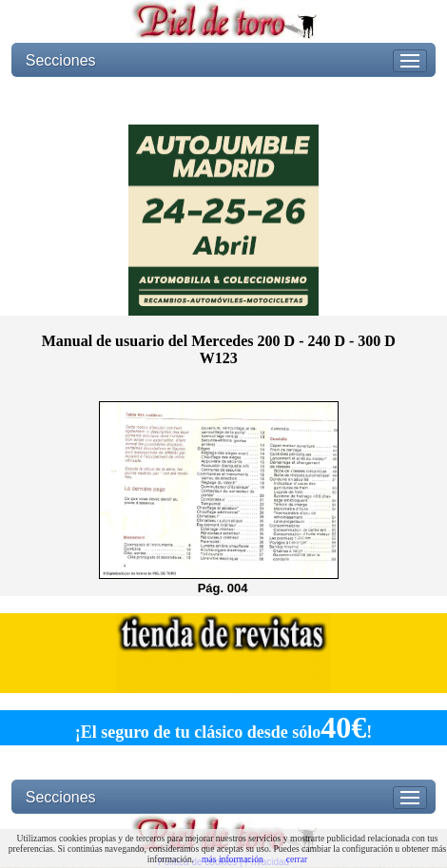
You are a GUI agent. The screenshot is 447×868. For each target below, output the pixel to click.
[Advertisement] (223, 101)
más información (233, 859)
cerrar (297, 859)
